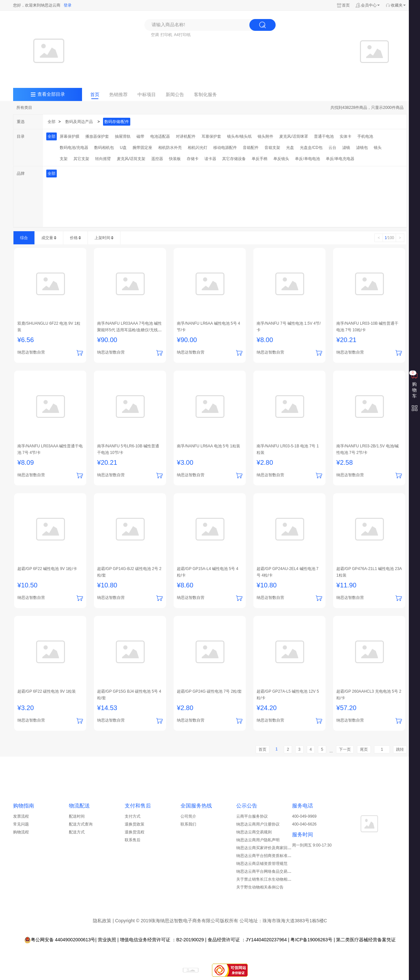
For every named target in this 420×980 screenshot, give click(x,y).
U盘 (123, 148)
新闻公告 (175, 94)
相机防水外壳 (170, 148)
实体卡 (346, 136)
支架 (64, 159)
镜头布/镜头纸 (239, 136)
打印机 (166, 35)
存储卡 (193, 159)
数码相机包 (104, 148)
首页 (346, 5)
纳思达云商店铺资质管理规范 (262, 864)
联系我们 (188, 824)
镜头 (378, 148)
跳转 (400, 749)
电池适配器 (160, 136)
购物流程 (21, 832)
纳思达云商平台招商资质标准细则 (266, 856)
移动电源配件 (225, 148)
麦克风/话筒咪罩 (294, 136)
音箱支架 (272, 148)
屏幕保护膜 (70, 136)
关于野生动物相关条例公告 (260, 887)
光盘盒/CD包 (311, 148)
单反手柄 (260, 159)
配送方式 (77, 832)
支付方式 (133, 816)
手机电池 (365, 136)
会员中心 (369, 5)
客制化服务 (205, 94)
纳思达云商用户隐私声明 (258, 840)
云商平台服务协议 (252, 816)
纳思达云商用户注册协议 (258, 824)
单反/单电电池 (307, 159)
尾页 (364, 749)
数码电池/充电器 (74, 148)
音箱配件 (251, 148)
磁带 (140, 136)
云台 (332, 148)
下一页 (345, 749)
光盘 (290, 148)
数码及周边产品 (79, 122)
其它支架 (81, 159)
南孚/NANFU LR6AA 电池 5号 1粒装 (209, 446)
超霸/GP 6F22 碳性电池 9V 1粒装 (47, 691)
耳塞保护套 (211, 136)
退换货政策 (135, 824)
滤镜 (346, 148)
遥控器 (157, 159)
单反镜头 (281, 159)
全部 (52, 122)
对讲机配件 (186, 136)
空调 (155, 35)
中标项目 (147, 94)
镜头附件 (265, 136)
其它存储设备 (234, 159)
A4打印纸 (182, 35)
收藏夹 (397, 5)
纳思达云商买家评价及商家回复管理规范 (272, 848)
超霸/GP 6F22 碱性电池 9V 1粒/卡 (47, 569)
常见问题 (21, 824)
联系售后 (133, 840)
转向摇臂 (103, 159)
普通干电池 (324, 136)
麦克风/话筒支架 (131, 159)
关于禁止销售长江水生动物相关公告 (268, 879)
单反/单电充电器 (340, 159)
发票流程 (21, 816)
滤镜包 (362, 148)
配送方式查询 (81, 824)
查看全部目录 (51, 94)
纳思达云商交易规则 (254, 832)
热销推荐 (118, 94)
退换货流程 (135, 832)
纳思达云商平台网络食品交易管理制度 (270, 871)
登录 (68, 5)
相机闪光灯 (198, 148)
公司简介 (188, 816)
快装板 (175, 159)
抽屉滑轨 (123, 136)
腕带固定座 (142, 148)
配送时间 (77, 816)
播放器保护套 (97, 136)
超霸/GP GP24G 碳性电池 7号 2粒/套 (210, 691)
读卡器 (210, 159)
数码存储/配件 (117, 122)
